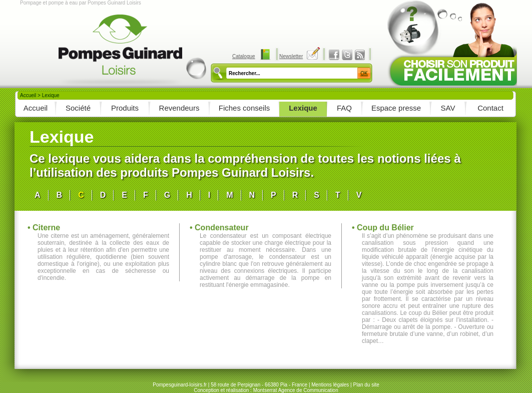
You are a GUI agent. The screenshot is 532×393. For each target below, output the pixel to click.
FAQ (344, 108)
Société (78, 108)
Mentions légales (330, 385)
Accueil (28, 95)
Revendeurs (179, 108)
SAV (448, 108)
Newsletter (291, 56)
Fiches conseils (244, 108)
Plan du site (366, 385)
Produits (125, 108)
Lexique (303, 108)
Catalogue (244, 56)
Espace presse (396, 108)
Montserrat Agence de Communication (296, 390)
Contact (490, 108)
